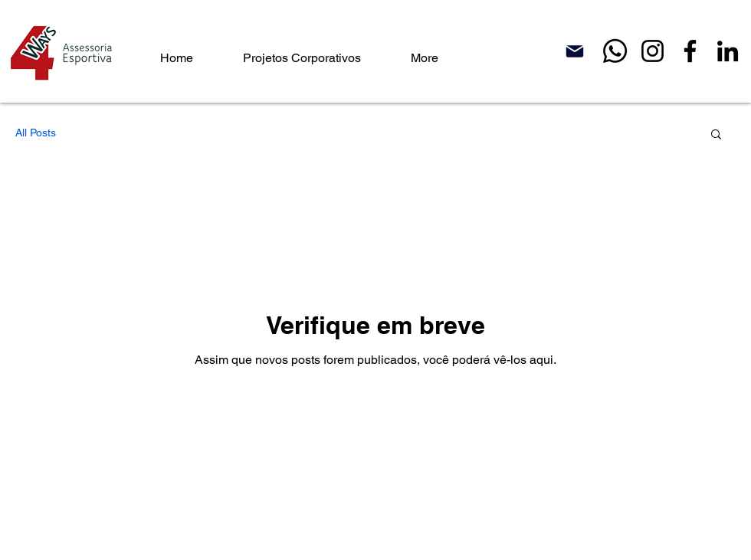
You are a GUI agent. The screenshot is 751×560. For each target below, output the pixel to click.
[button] (716, 135)
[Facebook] (690, 51)
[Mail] (575, 51)
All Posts (36, 133)
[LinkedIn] (728, 51)
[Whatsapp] (615, 51)
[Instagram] (653, 51)
